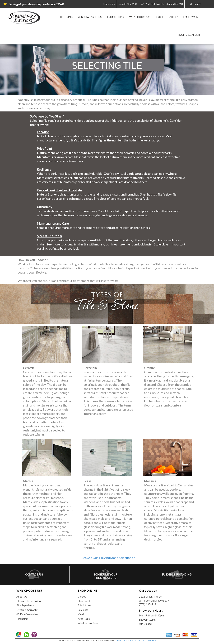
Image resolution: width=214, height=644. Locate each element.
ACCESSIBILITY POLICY (146, 641)
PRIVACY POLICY (125, 641)
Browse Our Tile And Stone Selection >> (108, 558)
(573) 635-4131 (148, 604)
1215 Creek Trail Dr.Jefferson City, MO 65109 (154, 598)
